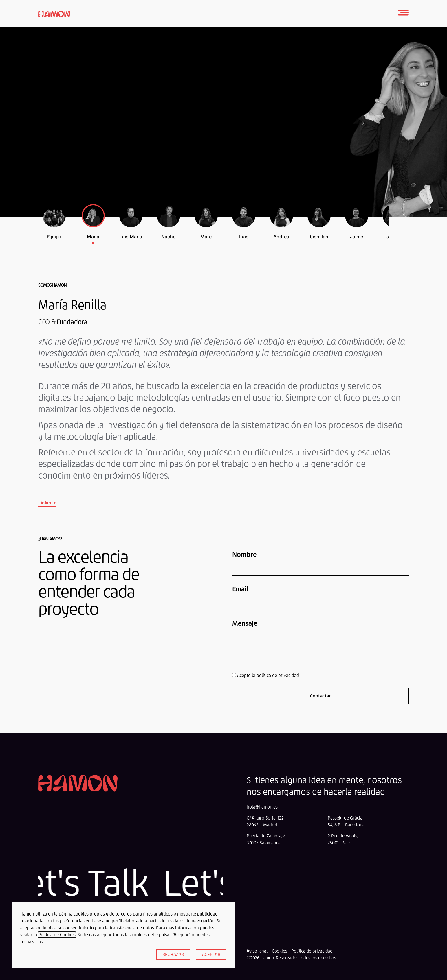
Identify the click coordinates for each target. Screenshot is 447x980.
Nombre (244, 555)
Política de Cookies (57, 935)
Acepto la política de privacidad (268, 675)
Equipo (54, 237)
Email (240, 589)
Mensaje (245, 623)
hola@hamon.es (262, 807)
